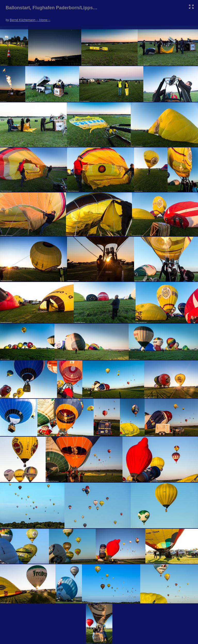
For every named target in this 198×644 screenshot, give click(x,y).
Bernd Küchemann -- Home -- (30, 20)
